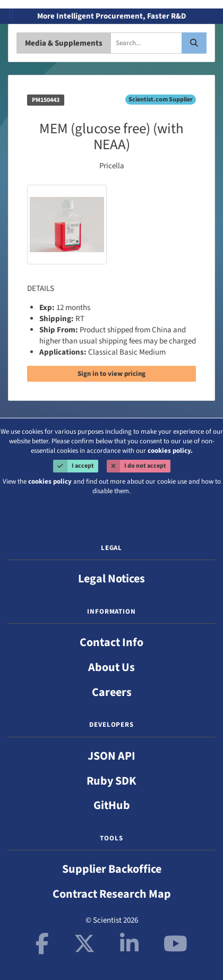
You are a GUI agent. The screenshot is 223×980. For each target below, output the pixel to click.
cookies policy (50, 482)
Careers (112, 692)
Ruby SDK (111, 781)
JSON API (111, 756)
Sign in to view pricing (111, 374)
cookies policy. (170, 451)
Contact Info (111, 642)
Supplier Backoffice (112, 869)
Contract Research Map (112, 894)
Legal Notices (111, 579)
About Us (111, 667)
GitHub (112, 805)
